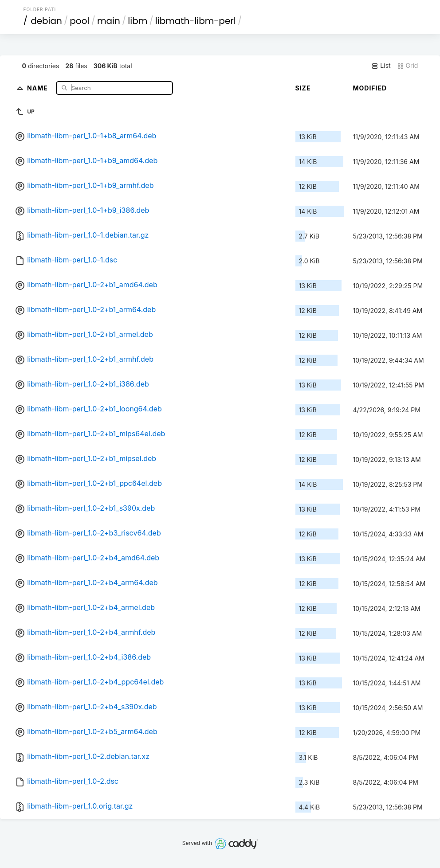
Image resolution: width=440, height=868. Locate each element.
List (381, 66)
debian (46, 21)
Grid (408, 66)
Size (303, 88)
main (109, 21)
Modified (370, 88)
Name (38, 88)
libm (137, 21)
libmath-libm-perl (196, 21)
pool (79, 21)
